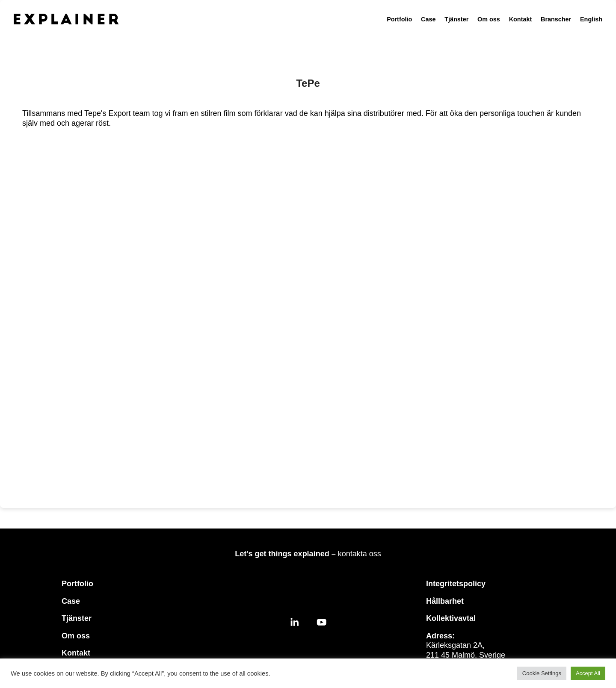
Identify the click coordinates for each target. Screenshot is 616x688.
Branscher (556, 19)
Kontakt (521, 19)
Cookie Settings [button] (542, 673)
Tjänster (456, 19)
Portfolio (399, 19)
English (591, 19)
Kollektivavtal (451, 618)
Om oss (489, 19)
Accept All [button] (588, 673)
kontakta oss (360, 554)
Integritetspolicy (456, 584)
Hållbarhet (445, 601)
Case (428, 19)
